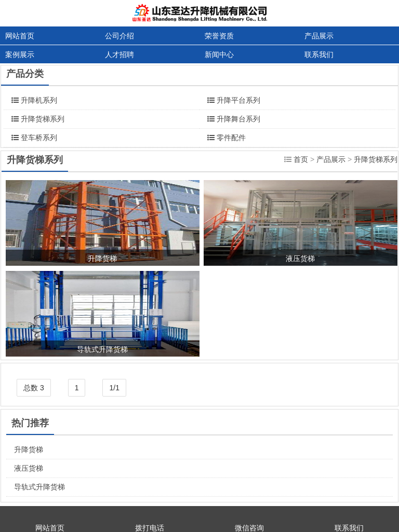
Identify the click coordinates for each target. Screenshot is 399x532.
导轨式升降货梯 (39, 487)
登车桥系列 (39, 138)
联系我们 (319, 54)
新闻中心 (219, 54)
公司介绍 (119, 36)
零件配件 (231, 138)
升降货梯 (29, 449)
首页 (301, 159)
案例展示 (20, 54)
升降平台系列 (238, 100)
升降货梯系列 (43, 119)
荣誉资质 (219, 36)
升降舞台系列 (238, 119)
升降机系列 (39, 100)
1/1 (114, 388)
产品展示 (319, 36)
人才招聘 (119, 54)
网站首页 (20, 36)
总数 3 (34, 388)
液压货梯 (29, 468)
